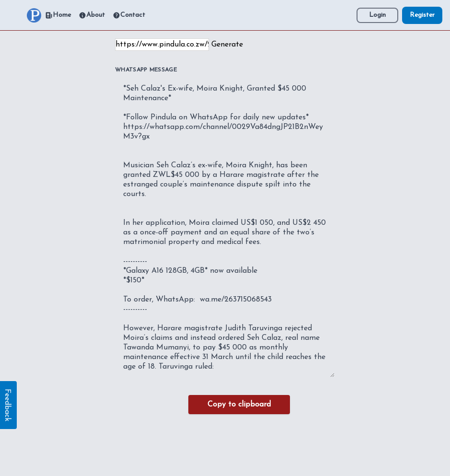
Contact (129, 15)
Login (377, 15)
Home (58, 15)
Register (422, 15)
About (92, 15)
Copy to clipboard (239, 405)
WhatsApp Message (146, 70)
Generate (227, 45)
